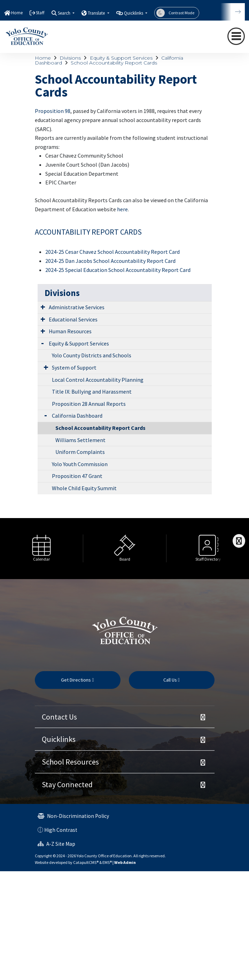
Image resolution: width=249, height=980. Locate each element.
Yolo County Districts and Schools (92, 355)
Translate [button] (97, 13)
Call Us (172, 680)
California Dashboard (77, 416)
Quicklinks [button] (134, 13)
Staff (40, 13)
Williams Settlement (80, 440)
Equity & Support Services (121, 58)
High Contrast (61, 830)
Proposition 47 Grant (77, 476)
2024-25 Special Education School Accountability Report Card (118, 270)
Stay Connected (67, 784)
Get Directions (77, 680)
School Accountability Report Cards (114, 63)
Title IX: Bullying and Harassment (92, 392)
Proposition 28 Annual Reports (89, 404)
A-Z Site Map (56, 844)
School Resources (70, 762)
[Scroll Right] (239, 541)
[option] (42, 549)
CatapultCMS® (86, 862)
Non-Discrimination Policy (73, 816)
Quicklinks (59, 739)
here (122, 209)
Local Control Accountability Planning (98, 380)
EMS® (107, 862)
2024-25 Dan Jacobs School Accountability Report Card (110, 261)
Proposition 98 (53, 111)
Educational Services (73, 319)
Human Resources (70, 331)
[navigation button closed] (236, 36)
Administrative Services (77, 307)
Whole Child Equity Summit (84, 488)
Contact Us (59, 717)
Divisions (70, 58)
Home (17, 13)
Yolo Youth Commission (80, 464)
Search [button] (65, 13)
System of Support (74, 367)
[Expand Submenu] (43, 307)
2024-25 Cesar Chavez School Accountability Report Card (112, 252)
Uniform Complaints (80, 452)
